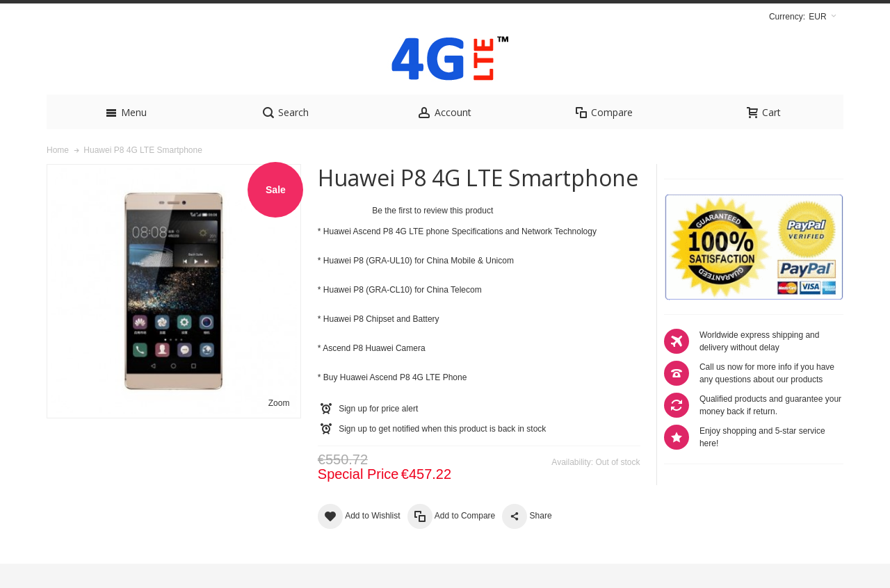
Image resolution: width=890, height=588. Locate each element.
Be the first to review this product (432, 235)
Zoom (279, 427)
